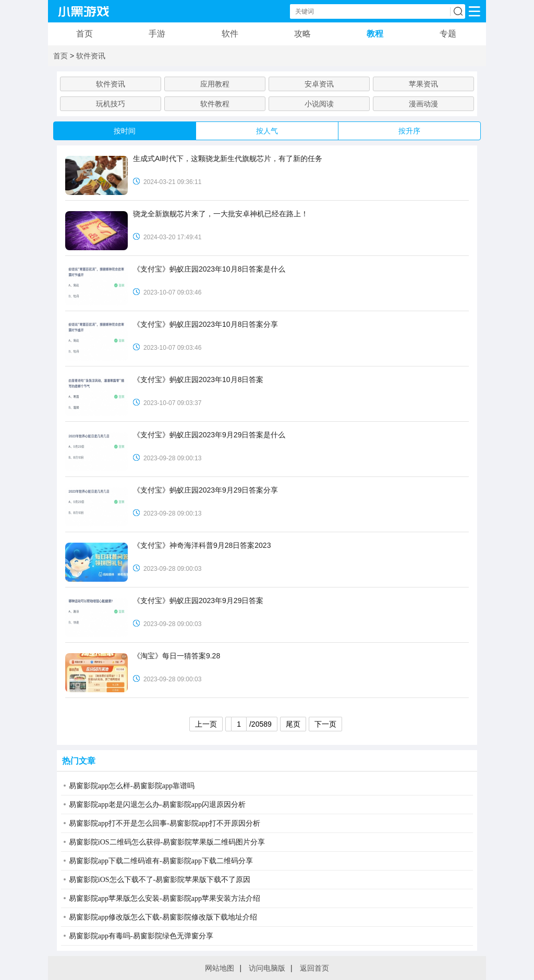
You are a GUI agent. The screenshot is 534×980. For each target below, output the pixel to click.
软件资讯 (91, 56)
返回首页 (314, 968)
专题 (448, 34)
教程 (375, 34)
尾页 (293, 724)
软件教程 (215, 104)
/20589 (251, 724)
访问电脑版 (267, 968)
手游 (157, 34)
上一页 (206, 724)
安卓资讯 (319, 84)
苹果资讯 (423, 84)
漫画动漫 (423, 104)
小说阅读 (319, 104)
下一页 (325, 724)
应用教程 (215, 84)
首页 (84, 34)
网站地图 (220, 968)
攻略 (302, 34)
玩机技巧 (111, 104)
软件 (230, 34)
